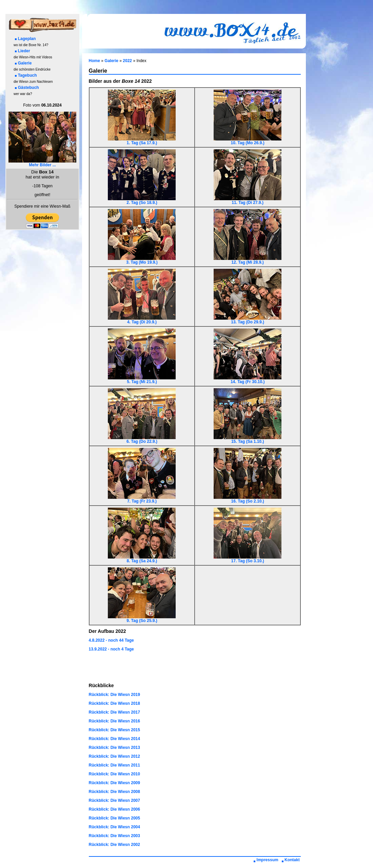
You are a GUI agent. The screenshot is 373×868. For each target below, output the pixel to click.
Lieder (23, 51)
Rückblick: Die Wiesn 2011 (114, 765)
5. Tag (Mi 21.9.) (142, 380)
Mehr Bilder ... (42, 163)
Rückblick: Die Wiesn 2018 (114, 703)
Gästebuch (27, 88)
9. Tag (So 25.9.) (142, 619)
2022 (127, 61)
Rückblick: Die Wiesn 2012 (114, 756)
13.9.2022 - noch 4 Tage (111, 649)
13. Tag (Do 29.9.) (248, 320)
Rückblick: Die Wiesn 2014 (114, 739)
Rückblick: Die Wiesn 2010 (114, 774)
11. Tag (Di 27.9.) (248, 201)
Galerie (23, 63)
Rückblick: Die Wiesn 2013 (114, 748)
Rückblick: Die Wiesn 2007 (114, 800)
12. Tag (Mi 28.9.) (248, 260)
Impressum (266, 860)
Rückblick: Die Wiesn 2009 (114, 783)
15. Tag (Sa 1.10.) (248, 440)
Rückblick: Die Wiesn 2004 (114, 827)
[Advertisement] (195, 667)
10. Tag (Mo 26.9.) (248, 141)
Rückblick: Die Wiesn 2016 (114, 721)
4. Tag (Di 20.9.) (142, 320)
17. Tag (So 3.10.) (248, 559)
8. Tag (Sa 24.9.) (142, 559)
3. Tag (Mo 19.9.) (142, 260)
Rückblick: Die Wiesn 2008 (114, 792)
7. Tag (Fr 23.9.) (142, 499)
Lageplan (25, 39)
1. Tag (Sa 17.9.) (142, 141)
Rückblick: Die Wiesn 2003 (114, 836)
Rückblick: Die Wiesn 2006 (114, 809)
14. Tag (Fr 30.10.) (248, 380)
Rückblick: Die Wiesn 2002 (114, 845)
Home (94, 61)
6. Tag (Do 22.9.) (142, 440)
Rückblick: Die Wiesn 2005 (114, 818)
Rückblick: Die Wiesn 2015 (114, 730)
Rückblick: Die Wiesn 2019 (114, 695)
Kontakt (291, 860)
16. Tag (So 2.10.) (248, 499)
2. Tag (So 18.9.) (142, 201)
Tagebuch (26, 75)
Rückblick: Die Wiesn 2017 (114, 712)
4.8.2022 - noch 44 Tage (111, 640)
